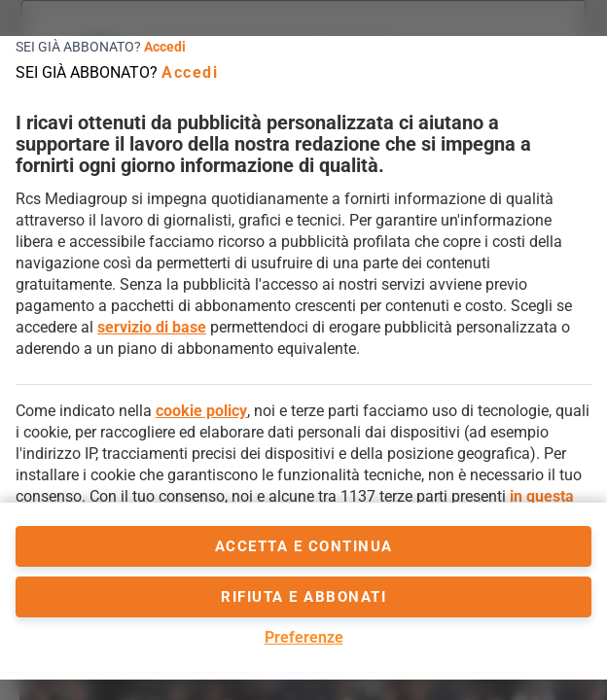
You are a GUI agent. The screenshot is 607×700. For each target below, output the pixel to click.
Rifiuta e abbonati (303, 597)
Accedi (165, 47)
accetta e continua (304, 546)
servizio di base (152, 327)
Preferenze (304, 637)
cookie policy (201, 411)
